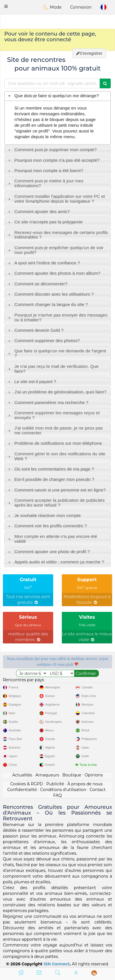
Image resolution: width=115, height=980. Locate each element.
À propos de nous (85, 784)
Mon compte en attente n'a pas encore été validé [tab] (52, 539)
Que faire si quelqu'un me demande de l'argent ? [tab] (56, 353)
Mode (52, 7)
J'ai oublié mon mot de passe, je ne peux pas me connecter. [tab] (55, 430)
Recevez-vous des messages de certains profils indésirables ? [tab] (57, 235)
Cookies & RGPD (27, 784)
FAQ (57, 795)
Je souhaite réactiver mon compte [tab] (44, 515)
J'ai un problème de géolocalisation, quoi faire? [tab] (57, 392)
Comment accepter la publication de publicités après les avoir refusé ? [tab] (56, 503)
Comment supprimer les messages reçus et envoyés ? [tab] (53, 415)
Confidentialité (22, 790)
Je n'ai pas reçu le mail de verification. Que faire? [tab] (53, 369)
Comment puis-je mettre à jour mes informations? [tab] (45, 183)
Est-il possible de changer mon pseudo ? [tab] (51, 479)
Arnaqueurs (47, 775)
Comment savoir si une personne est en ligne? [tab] (56, 490)
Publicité (55, 784)
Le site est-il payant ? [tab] (32, 381)
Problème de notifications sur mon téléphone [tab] (54, 443)
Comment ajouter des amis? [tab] (38, 211)
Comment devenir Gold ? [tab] (35, 330)
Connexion (81, 7)
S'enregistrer (89, 53)
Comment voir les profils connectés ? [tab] (47, 526)
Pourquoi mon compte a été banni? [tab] (45, 170)
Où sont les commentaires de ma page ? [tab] (50, 469)
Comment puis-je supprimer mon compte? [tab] (52, 150)
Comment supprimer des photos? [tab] (43, 340)
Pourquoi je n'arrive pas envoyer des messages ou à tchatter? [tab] (57, 317)
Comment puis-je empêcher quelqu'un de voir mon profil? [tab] (55, 250)
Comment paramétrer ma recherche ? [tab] (48, 402)
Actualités (22, 775)
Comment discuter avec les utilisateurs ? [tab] (50, 294)
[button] (6, 6)
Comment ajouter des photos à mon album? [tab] (54, 273)
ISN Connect (57, 964)
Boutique (72, 775)
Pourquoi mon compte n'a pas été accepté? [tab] (53, 160)
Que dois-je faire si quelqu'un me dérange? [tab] (53, 96)
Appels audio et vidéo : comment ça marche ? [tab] (55, 562)
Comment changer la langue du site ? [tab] (47, 304)
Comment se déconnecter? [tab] (37, 284)
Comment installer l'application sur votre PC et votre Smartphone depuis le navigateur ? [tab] (56, 199)
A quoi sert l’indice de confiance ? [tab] (44, 263)
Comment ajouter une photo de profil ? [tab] (48, 552)
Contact (98, 790)
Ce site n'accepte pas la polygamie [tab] (45, 222)
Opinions (94, 775)
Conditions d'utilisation (63, 790)
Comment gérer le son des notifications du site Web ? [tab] (56, 456)
